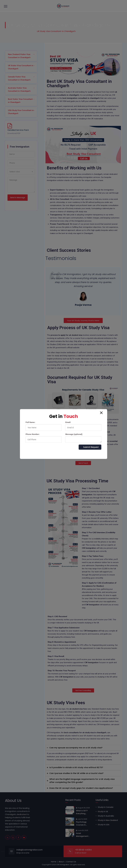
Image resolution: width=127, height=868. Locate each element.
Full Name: (44, 426)
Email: (83, 426)
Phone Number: (44, 438)
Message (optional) (83, 438)
